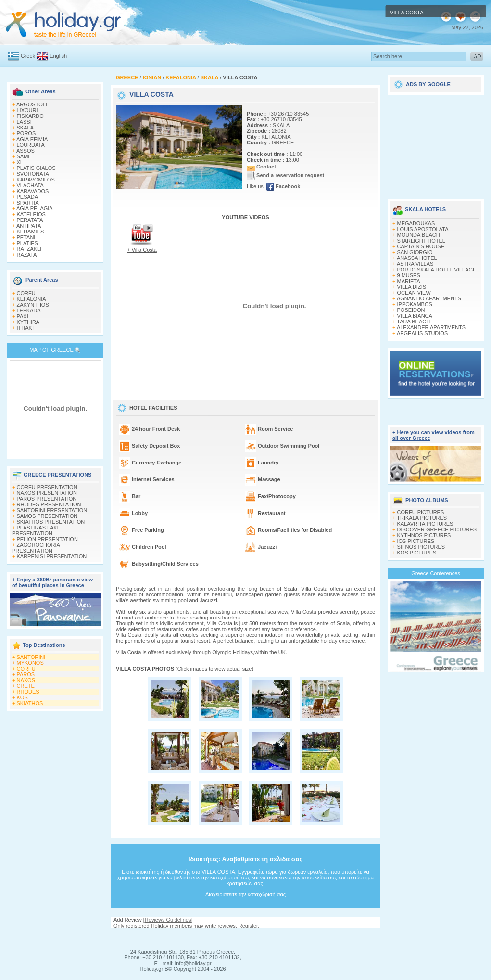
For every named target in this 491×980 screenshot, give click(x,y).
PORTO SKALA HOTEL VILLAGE (437, 270)
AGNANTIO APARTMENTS (429, 298)
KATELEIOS (31, 214)
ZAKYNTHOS (33, 305)
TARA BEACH (413, 322)
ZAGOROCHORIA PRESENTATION (36, 548)
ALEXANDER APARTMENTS (431, 327)
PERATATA (30, 220)
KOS (22, 697)
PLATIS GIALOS (36, 168)
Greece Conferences (436, 573)
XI (19, 162)
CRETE (26, 686)
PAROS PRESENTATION (47, 499)
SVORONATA (33, 174)
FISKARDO (30, 116)
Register (248, 926)
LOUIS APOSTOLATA (423, 229)
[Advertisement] (436, 143)
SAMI (23, 156)
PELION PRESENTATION (47, 539)
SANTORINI (31, 657)
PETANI (26, 237)
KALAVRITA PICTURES (425, 524)
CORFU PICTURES (421, 512)
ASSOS (25, 151)
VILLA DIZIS (412, 287)
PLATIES (27, 243)
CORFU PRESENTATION (47, 487)
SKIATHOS (30, 703)
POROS (26, 133)
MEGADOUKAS (416, 223)
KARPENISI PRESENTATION (52, 556)
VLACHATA (30, 185)
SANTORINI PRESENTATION (52, 510)
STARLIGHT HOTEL (421, 241)
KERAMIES (31, 232)
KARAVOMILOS (36, 180)
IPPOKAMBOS (415, 304)
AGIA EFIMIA (32, 139)
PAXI (23, 316)
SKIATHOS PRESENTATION (51, 522)
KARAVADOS (33, 191)
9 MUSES (409, 275)
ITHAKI (25, 328)
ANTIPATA (29, 226)
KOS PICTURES (417, 553)
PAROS (26, 674)
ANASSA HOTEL (417, 258)
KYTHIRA (28, 322)
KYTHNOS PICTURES (424, 535)
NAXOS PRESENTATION (47, 493)
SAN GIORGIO (415, 252)
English (58, 56)
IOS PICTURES (416, 541)
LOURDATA (31, 145)
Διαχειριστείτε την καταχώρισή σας (245, 894)
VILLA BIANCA (415, 316)
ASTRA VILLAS (415, 264)
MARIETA (409, 281)
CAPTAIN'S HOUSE (421, 246)
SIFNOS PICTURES (421, 547)
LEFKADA (29, 310)
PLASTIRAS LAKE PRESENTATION (36, 530)
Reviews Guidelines (168, 920)
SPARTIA (28, 203)
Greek (28, 56)
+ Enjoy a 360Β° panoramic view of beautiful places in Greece (52, 582)
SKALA (25, 128)
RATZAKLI (29, 249)
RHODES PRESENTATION (49, 504)
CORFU (26, 293)
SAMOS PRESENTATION (47, 516)
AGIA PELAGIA (35, 208)
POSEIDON (411, 310)
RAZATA (27, 255)
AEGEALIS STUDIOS (422, 333)
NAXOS (26, 680)
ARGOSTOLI (32, 104)
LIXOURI (27, 110)
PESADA (28, 197)
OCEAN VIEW (414, 293)
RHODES (28, 692)
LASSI (24, 122)
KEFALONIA (31, 299)
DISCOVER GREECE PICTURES (437, 529)
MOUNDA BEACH (419, 235)
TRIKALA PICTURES (422, 518)
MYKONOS (30, 663)
